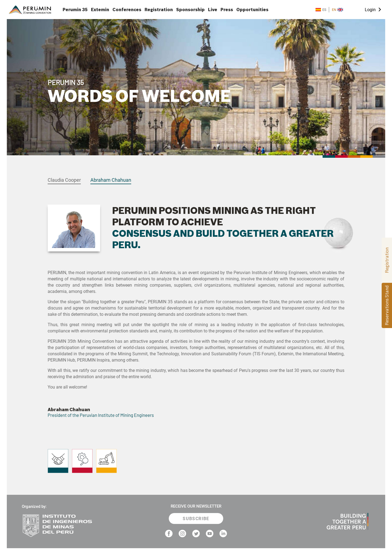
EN (337, 10)
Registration (159, 10)
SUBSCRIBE (196, 519)
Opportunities (252, 10)
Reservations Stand (387, 305)
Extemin (100, 10)
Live (213, 10)
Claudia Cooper (64, 180)
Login (370, 10)
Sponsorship (190, 10)
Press (227, 10)
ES (321, 10)
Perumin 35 (75, 10)
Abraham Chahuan (111, 180)
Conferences (127, 10)
